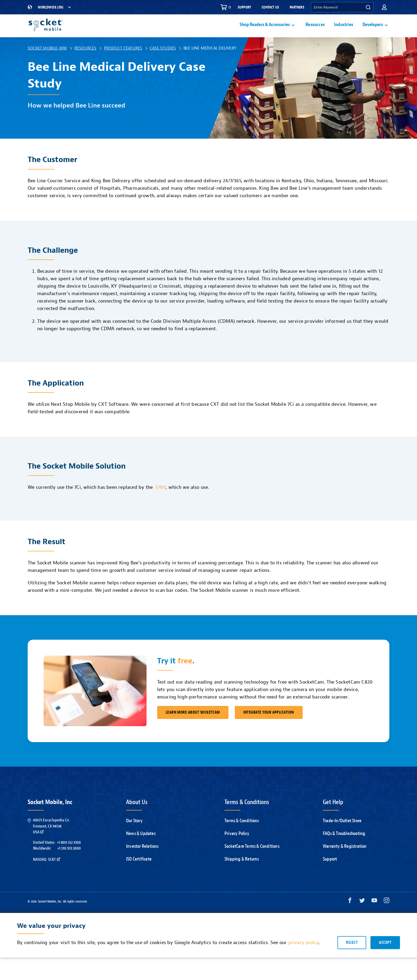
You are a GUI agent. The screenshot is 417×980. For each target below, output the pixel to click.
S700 (161, 500)
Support (244, 7)
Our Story (134, 833)
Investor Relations (142, 859)
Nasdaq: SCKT (47, 872)
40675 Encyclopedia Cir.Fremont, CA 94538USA (51, 839)
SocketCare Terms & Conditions (252, 859)
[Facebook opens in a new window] (350, 914)
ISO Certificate (139, 872)
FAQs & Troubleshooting (344, 846)
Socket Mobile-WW (47, 61)
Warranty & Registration (345, 859)
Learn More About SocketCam (193, 725)
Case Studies (163, 61)
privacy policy (304, 955)
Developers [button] (373, 31)
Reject (352, 955)
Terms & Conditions (242, 833)
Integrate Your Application (269, 725)
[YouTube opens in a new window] (374, 914)
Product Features (123, 61)
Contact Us (270, 7)
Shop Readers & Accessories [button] (265, 31)
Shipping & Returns (242, 872)
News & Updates (141, 846)
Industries (344, 31)
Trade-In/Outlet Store (342, 833)
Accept (385, 955)
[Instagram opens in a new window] (387, 914)
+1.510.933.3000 (69, 861)
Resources (315, 31)
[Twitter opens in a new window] (362, 914)
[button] (384, 7)
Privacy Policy (237, 846)
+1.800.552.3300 (69, 855)
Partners (297, 7)
